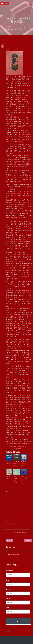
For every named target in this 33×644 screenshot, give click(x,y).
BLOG (16, 27)
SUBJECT (8, 607)
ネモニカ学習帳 (9, 478)
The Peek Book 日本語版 (24, 464)
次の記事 (28, 541)
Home (9, 27)
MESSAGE (9, 571)
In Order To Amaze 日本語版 (16, 464)
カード (13, 524)
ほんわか (4, 4)
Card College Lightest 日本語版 (16, 479)
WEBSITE (8, 598)
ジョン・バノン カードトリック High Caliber (24, 480)
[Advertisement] (19, 503)
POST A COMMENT (21, 532)
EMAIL (8, 589)
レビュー (20, 27)
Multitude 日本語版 (8, 463)
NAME (8, 580)
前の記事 (9, 541)
